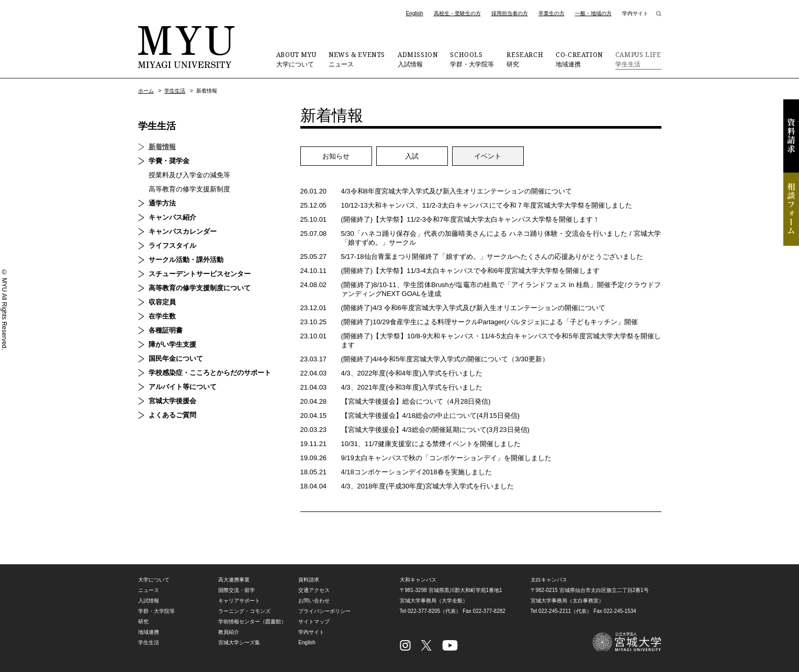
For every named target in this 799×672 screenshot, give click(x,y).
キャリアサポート (239, 601)
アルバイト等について (183, 387)
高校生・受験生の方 (457, 13)
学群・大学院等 (472, 59)
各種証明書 (166, 330)
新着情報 (162, 147)
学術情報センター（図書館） (252, 622)
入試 (412, 156)
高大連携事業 (234, 580)
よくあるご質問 (172, 415)
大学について (296, 59)
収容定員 (162, 302)
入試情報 (418, 59)
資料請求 (791, 136)
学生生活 (638, 59)
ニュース (357, 59)
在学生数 (162, 316)
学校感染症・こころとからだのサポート (210, 373)
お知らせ (336, 156)
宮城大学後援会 (172, 401)
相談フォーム (791, 209)
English (415, 13)
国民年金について (176, 358)
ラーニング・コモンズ (244, 611)
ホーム (146, 91)
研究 (525, 59)
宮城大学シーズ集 (239, 642)
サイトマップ (314, 622)
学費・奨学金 (169, 161)
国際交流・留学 (237, 590)
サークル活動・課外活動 (186, 260)
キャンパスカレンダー (183, 231)
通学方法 (162, 203)
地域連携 (579, 59)
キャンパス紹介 (172, 217)
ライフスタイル (172, 246)
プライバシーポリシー (324, 611)
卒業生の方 (552, 13)
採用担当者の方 (510, 13)
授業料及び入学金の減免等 (189, 175)
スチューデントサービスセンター (200, 274)
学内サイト (635, 13)
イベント (488, 156)
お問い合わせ (314, 601)
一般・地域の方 (593, 13)
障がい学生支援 (172, 344)
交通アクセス (314, 590)
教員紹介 (229, 632)
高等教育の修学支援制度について (200, 288)
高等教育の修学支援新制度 (189, 189)
